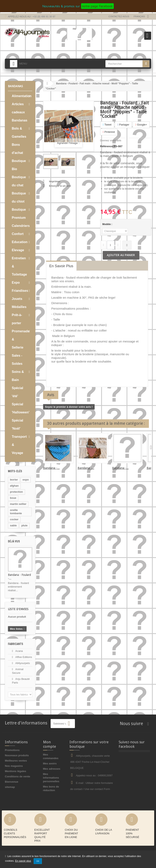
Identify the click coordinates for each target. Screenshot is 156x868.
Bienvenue (12, 782)
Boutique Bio (19, 165)
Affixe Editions (23, 657)
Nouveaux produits (17, 755)
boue (13, 498)
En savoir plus (23, 861)
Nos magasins (14, 766)
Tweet (107, 125)
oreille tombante (16, 512)
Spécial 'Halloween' (21, 408)
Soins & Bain (18, 376)
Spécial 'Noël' (17, 424)
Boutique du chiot (19, 197)
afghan (14, 486)
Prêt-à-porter (17, 319)
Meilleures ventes (16, 761)
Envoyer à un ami (60, 186)
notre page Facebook (97, 6)
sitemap (10, 787)
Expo (16, 283)
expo (26, 480)
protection (16, 492)
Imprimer (55, 181)
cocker (14, 519)
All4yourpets (22, 663)
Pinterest (109, 132)
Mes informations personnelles (51, 778)
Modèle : (108, 224)
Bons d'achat (17, 149)
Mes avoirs (50, 763)
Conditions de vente (17, 776)
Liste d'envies (18, 609)
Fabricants (16, 644)
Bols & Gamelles (19, 133)
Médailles (19, 307)
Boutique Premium (19, 214)
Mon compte (50, 744)
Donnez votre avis (111, 140)
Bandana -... (51, 468)
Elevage (18, 250)
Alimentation (22, 96)
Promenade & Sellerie (21, 339)
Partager (123, 125)
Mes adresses (52, 769)
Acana (19, 651)
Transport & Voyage (19, 445)
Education (20, 242)
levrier (14, 480)
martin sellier (18, 504)
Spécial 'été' (17, 392)
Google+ (141, 125)
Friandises (20, 291)
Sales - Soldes (17, 360)
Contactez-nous (119, 16)
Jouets (17, 299)
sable (13, 525)
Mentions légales (16, 771)
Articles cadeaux (18, 108)
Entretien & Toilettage (19, 266)
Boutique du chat (19, 181)
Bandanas (19, 120)
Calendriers (21, 226)
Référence (107, 146)
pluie (24, 525)
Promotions (12, 750)
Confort (18, 234)
